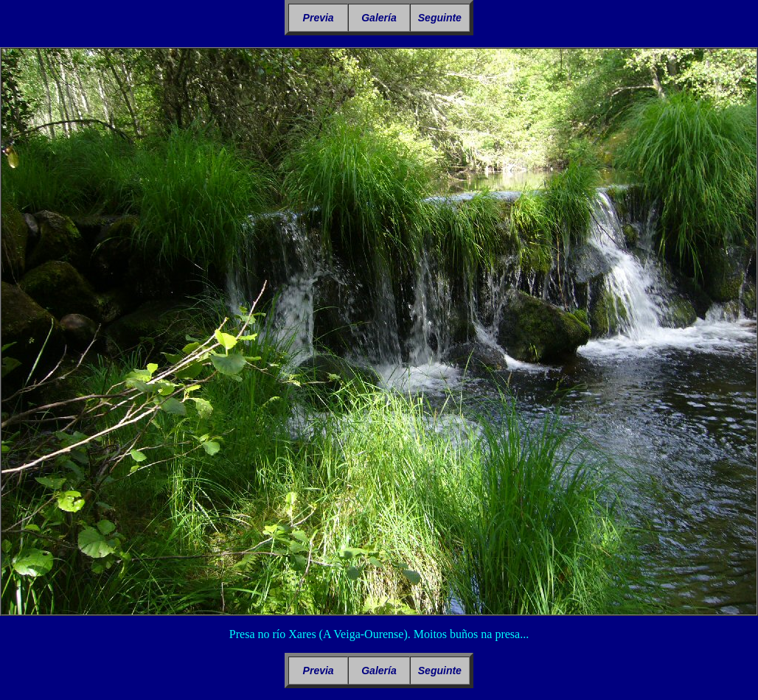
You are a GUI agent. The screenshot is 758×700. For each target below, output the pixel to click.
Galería (379, 18)
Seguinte (440, 18)
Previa (319, 18)
